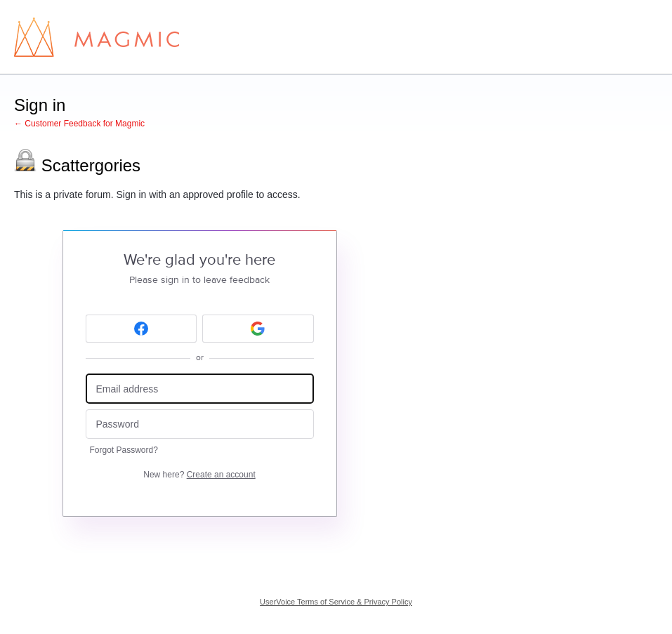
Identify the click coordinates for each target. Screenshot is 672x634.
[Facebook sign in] (141, 329)
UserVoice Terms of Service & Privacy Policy (336, 602)
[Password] (200, 424)
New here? (199, 475)
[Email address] (200, 389)
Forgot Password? (124, 450)
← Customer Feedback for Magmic (79, 124)
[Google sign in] (258, 329)
